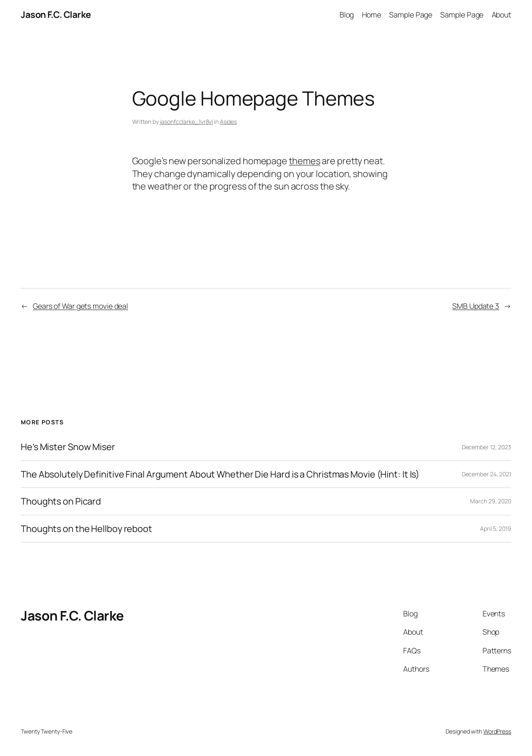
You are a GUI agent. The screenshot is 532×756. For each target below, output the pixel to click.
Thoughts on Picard (61, 501)
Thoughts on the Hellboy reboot (86, 529)
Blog (347, 15)
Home (372, 15)
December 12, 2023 (486, 447)
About (502, 15)
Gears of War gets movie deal (80, 306)
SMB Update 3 (476, 306)
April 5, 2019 (496, 528)
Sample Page (411, 15)
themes (304, 161)
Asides (228, 122)
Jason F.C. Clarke (56, 15)
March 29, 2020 (491, 501)
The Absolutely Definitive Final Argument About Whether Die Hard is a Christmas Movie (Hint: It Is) (220, 474)
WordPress (497, 731)
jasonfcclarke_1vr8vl (186, 122)
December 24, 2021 (486, 474)
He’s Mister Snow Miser (68, 447)
